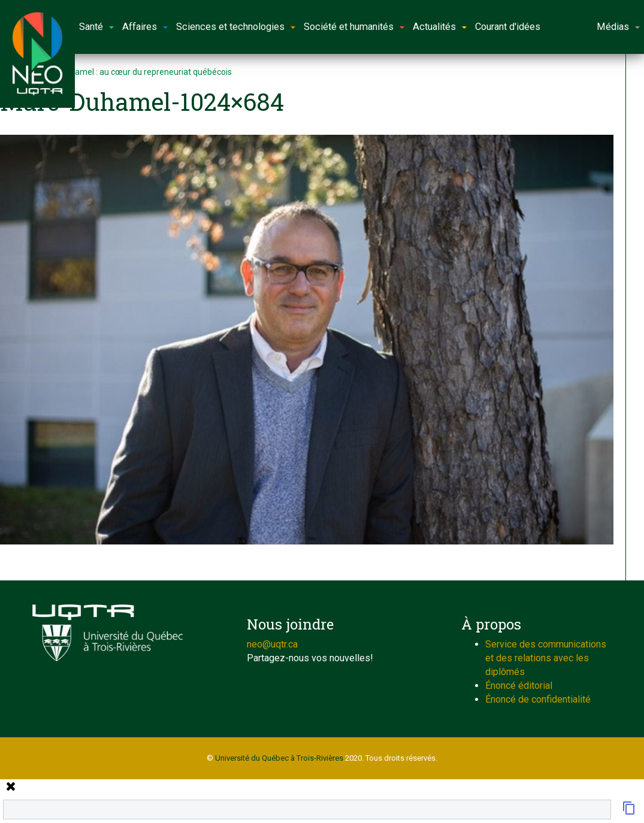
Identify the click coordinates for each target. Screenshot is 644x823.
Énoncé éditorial (519, 686)
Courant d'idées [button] (508, 27)
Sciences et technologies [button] (236, 27)
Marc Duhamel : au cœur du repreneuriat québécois (135, 72)
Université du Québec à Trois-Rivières (279, 758)
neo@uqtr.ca (272, 644)
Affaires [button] (145, 27)
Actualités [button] (440, 27)
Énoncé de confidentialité (538, 699)
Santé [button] (96, 27)
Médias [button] (618, 27)
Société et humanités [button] (354, 27)
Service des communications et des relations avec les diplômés (546, 658)
